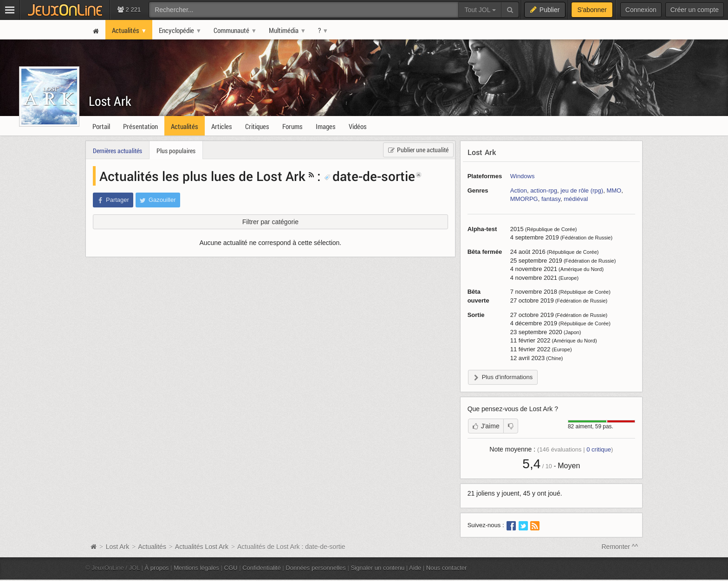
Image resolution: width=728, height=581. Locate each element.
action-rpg (544, 190)
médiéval (576, 199)
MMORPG (524, 199)
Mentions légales (196, 568)
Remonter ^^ (620, 547)
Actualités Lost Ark (202, 547)
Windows (523, 176)
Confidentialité (262, 568)
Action (519, 190)
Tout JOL (480, 10)
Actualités (152, 547)
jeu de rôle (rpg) (582, 190)
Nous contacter (447, 568)
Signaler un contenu (377, 568)
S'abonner (592, 10)
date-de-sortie (370, 176)
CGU (231, 568)
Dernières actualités (117, 151)
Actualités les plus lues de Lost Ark (202, 176)
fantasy (551, 199)
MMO (614, 190)
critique (599, 449)
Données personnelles (316, 568)
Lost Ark (110, 101)
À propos (157, 568)
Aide (415, 568)
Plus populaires (176, 151)
